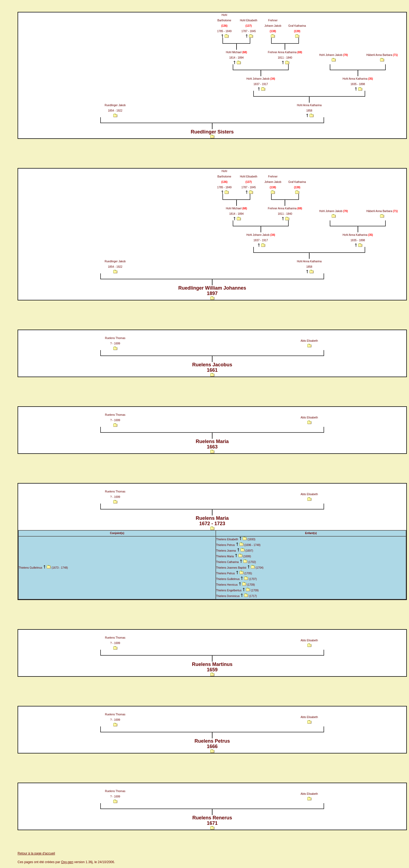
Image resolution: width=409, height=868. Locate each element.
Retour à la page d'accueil (36, 853)
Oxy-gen (67, 862)
